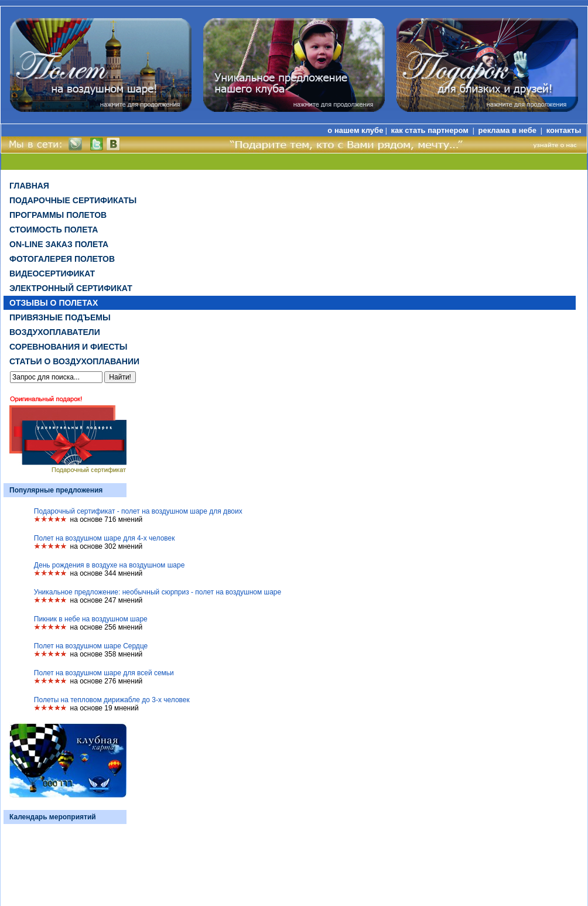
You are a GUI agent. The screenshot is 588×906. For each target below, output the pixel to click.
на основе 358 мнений (107, 654)
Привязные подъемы (60, 317)
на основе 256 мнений (107, 627)
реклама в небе (509, 130)
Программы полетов (58, 215)
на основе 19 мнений (105, 708)
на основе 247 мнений (107, 600)
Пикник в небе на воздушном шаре (91, 619)
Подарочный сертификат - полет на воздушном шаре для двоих (138, 511)
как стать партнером (430, 130)
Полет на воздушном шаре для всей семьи (104, 673)
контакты (564, 130)
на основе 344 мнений (107, 573)
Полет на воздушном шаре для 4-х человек (105, 538)
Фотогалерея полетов (62, 259)
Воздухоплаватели (55, 332)
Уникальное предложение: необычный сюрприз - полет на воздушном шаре (158, 592)
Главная (29, 186)
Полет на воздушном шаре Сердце (91, 646)
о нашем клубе (355, 130)
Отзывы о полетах (54, 303)
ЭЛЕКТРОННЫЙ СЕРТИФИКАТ (71, 288)
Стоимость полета (54, 230)
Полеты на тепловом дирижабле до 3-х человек (112, 700)
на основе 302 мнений (107, 546)
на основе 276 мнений (107, 681)
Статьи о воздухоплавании (74, 361)
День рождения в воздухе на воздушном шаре (110, 565)
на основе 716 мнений (107, 519)
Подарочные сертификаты (73, 200)
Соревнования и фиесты (68, 347)
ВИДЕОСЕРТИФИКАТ (52, 273)
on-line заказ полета (59, 244)
